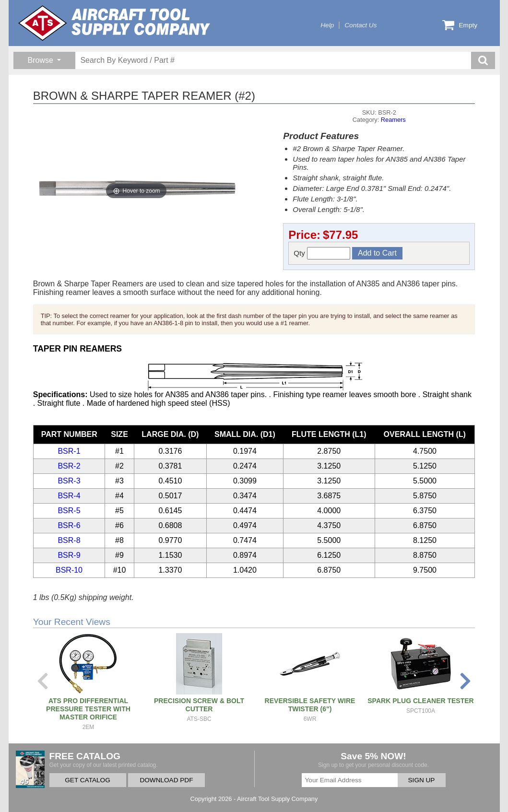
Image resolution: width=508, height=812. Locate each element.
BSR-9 (69, 555)
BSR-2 (69, 466)
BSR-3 (69, 481)
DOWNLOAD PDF (166, 780)
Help (327, 25)
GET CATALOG (87, 780)
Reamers (393, 120)
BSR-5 (69, 511)
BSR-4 (69, 496)
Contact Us (360, 25)
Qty (322, 253)
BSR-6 (69, 525)
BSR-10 (69, 570)
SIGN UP (422, 780)
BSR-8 (69, 540)
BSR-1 (69, 451)
